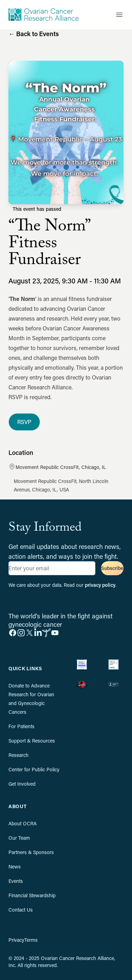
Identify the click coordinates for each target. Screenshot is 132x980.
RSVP (24, 422)
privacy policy (100, 585)
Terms (31, 940)
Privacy (16, 940)
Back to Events (34, 34)
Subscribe (112, 568)
